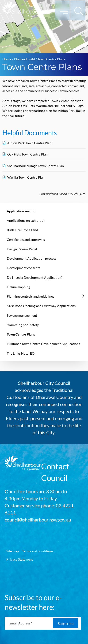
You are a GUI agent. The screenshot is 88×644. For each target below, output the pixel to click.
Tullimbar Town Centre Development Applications (43, 344)
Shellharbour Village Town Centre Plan (36, 166)
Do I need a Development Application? (35, 277)
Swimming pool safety (23, 325)
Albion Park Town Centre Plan (29, 143)
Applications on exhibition (26, 220)
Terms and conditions (38, 551)
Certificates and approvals (26, 240)
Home (7, 59)
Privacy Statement (20, 559)
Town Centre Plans (21, 334)
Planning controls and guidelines (31, 296)
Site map (13, 551)
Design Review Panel (22, 249)
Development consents (23, 268)
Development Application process (32, 258)
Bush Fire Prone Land (22, 230)
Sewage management (22, 315)
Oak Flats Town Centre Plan (27, 154)
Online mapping (18, 287)
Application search (21, 211)
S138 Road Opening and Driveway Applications (41, 306)
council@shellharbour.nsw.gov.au (38, 520)
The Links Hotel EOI (21, 353)
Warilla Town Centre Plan (26, 177)
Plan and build (25, 59)
